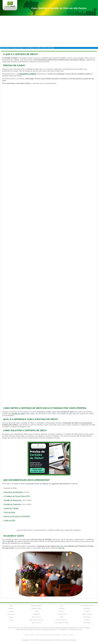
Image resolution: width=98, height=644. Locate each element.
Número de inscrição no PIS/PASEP (17, 516)
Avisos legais (29, 635)
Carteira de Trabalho (11, 508)
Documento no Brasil (28, 74)
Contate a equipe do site (44, 635)
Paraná (62, 611)
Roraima (87, 611)
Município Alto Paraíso (17, 48)
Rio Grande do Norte (62, 623)
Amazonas (11, 614)
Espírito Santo (36, 608)
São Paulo (87, 617)
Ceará (11, 620)
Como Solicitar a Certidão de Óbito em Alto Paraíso (59, 8)
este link (61, 548)
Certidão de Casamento (12, 504)
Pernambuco (62, 614)
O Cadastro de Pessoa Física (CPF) (17, 496)
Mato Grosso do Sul (36, 620)
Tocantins (87, 623)
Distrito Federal (36, 606)
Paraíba (62, 608)
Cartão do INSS (9, 520)
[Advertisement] (49, 31)
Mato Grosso (36, 617)
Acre (11, 606)
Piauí (62, 617)
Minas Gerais (36, 623)
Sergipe (87, 620)
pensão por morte (18, 414)
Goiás (36, 611)
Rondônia (87, 608)
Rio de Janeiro (62, 620)
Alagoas (11, 609)
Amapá (11, 611)
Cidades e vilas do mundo (64, 635)
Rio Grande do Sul (87, 606)
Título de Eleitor (9, 512)
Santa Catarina (87, 614)
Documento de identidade (13, 492)
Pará (62, 606)
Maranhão (36, 614)
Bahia (11, 617)
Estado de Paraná (5, 48)
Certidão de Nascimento (13, 500)
